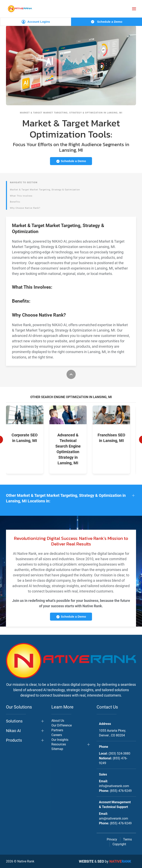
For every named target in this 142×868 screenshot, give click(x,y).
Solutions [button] (14, 721)
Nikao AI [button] (13, 731)
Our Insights (60, 740)
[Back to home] (20, 9)
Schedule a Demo (106, 22)
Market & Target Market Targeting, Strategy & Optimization (45, 190)
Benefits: (15, 202)
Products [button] (14, 740)
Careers (57, 735)
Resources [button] (59, 744)
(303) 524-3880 (119, 753)
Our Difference (62, 725)
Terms (127, 839)
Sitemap (57, 749)
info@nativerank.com (114, 786)
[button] (134, 9)
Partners (57, 730)
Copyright (119, 844)
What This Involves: (22, 196)
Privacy (112, 839)
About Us (58, 721)
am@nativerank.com (114, 818)
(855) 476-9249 (121, 791)
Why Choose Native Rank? (25, 208)
